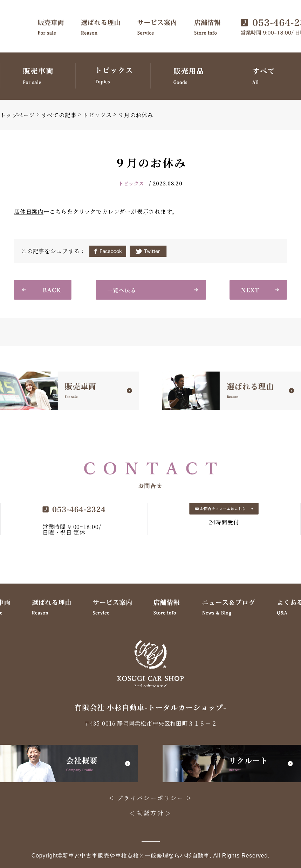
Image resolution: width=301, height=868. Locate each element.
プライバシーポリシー (151, 798)
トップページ (18, 115)
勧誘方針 (150, 813)
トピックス (97, 115)
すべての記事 (59, 115)
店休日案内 (29, 211)
